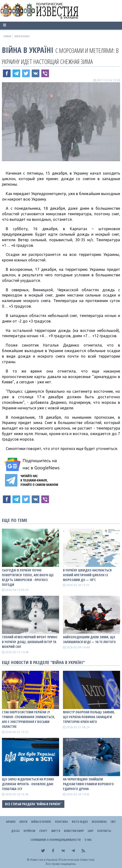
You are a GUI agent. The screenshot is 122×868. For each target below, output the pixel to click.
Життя (56, 831)
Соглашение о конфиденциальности (56, 840)
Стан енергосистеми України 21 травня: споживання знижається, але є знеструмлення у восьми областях (28, 719)
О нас (88, 840)
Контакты (104, 831)
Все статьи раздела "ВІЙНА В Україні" (33, 804)
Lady (91, 831)
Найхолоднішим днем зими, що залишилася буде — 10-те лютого (89, 639)
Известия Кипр (74, 831)
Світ (113, 822)
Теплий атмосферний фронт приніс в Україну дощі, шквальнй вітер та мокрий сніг (30, 642)
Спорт (43, 831)
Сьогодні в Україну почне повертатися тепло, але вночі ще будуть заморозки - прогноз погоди (28, 577)
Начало (11, 822)
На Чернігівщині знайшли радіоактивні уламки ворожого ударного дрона (88, 784)
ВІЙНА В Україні (28, 50)
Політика (61, 822)
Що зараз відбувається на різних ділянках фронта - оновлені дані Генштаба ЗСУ (28, 784)
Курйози (29, 831)
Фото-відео (80, 822)
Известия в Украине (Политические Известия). (63, 860)
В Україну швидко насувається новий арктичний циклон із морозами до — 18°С (87, 575)
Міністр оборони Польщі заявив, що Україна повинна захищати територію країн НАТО (89, 717)
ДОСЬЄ (15, 831)
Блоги (23, 822)
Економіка (99, 822)
